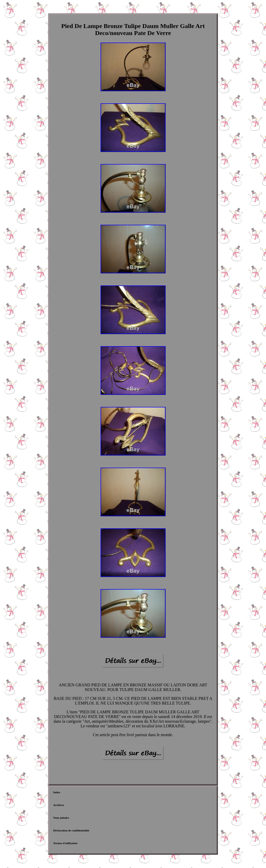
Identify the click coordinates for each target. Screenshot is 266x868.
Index (57, 792)
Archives (59, 805)
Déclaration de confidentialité (71, 830)
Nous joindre (61, 818)
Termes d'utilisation (65, 843)
